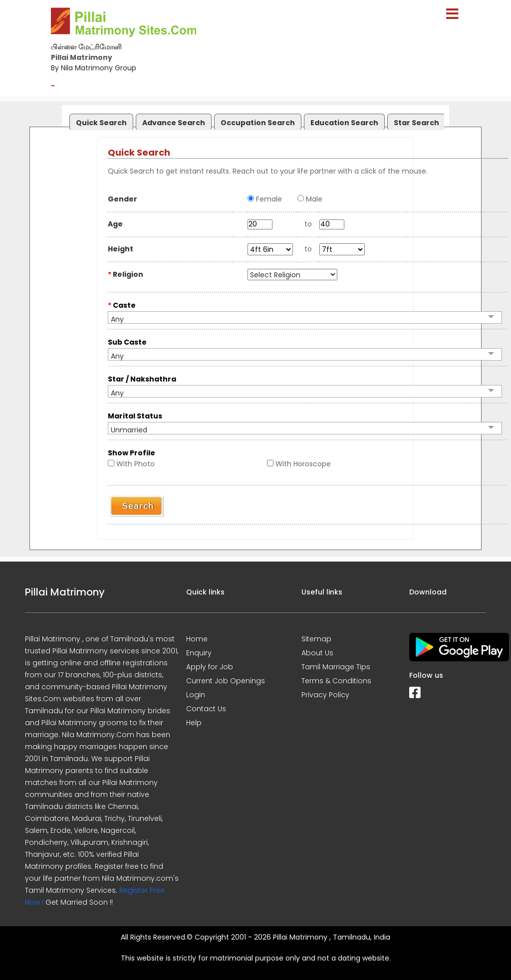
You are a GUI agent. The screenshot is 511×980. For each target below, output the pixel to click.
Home (197, 639)
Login (196, 695)
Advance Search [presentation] (174, 123)
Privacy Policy (325, 695)
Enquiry (199, 653)
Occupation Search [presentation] (258, 123)
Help (194, 723)
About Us (317, 653)
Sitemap (316, 639)
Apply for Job (210, 667)
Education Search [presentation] (344, 123)
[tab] (100, 120)
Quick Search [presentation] (101, 123)
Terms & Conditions (336, 681)
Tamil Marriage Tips (336, 667)
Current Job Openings (226, 681)
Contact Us (206, 709)
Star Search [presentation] (416, 123)
